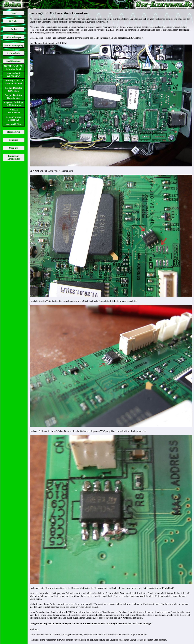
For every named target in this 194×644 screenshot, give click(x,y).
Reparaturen (14, 132)
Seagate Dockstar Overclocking (14, 97)
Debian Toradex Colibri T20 (14, 118)
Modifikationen (13, 61)
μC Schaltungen (14, 37)
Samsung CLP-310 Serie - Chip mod (14, 82)
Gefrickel (14, 21)
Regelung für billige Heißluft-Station (13, 104)
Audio (13, 29)
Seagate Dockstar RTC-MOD (14, 89)
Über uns (14, 148)
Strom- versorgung (14, 45)
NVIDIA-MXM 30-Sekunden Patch (14, 68)
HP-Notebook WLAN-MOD (14, 75)
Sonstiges (13, 140)
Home (14, 13)
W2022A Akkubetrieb (13, 111)
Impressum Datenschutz (13, 157)
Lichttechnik (13, 53)
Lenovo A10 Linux (14, 124)
